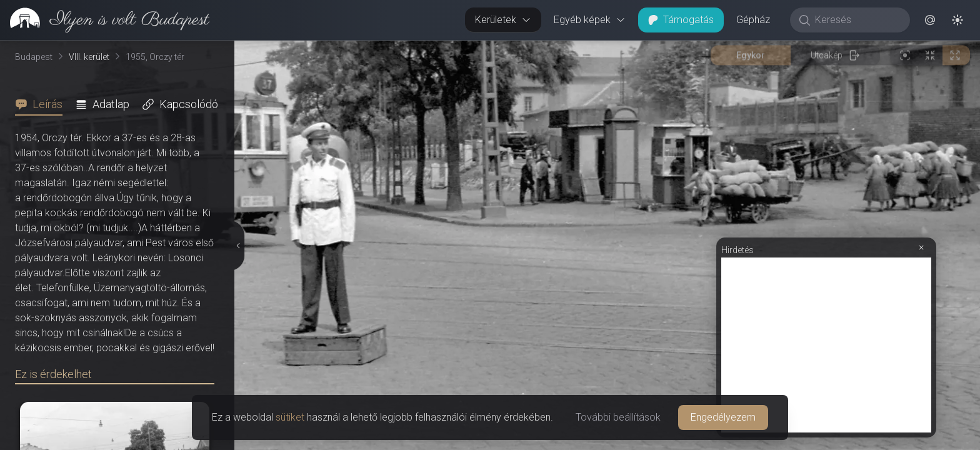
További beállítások (618, 417)
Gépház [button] (753, 20)
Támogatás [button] (681, 20)
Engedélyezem (723, 417)
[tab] (42, 104)
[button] (930, 20)
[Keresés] (857, 20)
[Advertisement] (826, 345)
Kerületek (503, 20)
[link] (105, 20)
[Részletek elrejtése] (237, 246)
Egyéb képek (590, 20)
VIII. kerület (89, 57)
